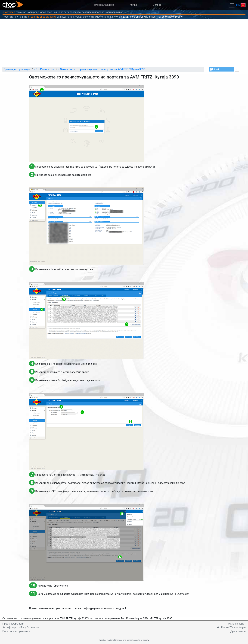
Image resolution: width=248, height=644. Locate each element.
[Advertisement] (124, 43)
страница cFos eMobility (42, 17)
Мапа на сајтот (237, 624)
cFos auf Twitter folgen (231, 627)
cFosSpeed (9, 12)
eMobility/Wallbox (104, 5)
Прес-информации (13, 624)
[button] (222, 69)
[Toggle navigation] (232, 5)
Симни (157, 5)
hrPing (133, 5)
